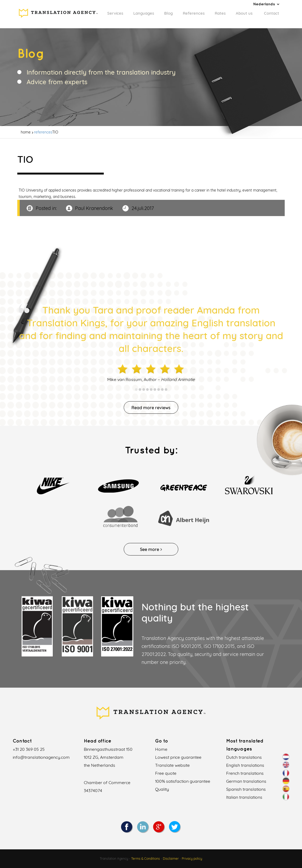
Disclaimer (171, 859)
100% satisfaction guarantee (183, 781)
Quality (162, 789)
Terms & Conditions (146, 859)
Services (115, 13)
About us (244, 13)
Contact (272, 13)
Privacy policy (192, 859)
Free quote (166, 773)
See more (151, 549)
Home (161, 749)
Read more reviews (151, 408)
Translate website (172, 765)
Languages (144, 13)
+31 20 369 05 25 (29, 749)
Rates (220, 13)
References (194, 13)
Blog (168, 13)
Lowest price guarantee (178, 757)
